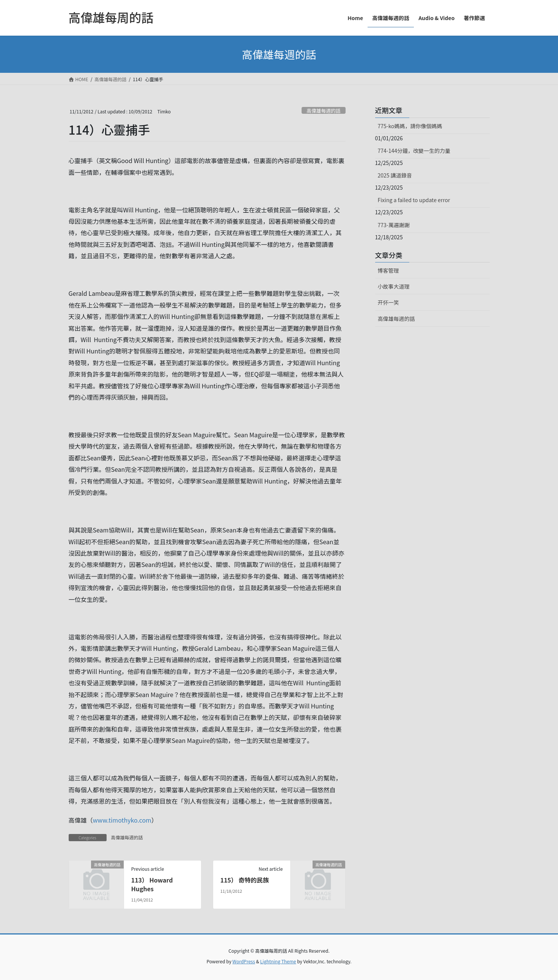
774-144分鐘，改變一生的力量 (414, 151)
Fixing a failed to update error (414, 200)
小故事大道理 (394, 286)
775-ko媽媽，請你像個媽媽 (410, 126)
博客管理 (388, 270)
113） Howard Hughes (152, 884)
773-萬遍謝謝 (394, 225)
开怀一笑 (388, 302)
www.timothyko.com (122, 820)
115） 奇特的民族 (245, 880)
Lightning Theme (278, 961)
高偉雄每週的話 (324, 111)
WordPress (244, 961)
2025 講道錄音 (395, 175)
